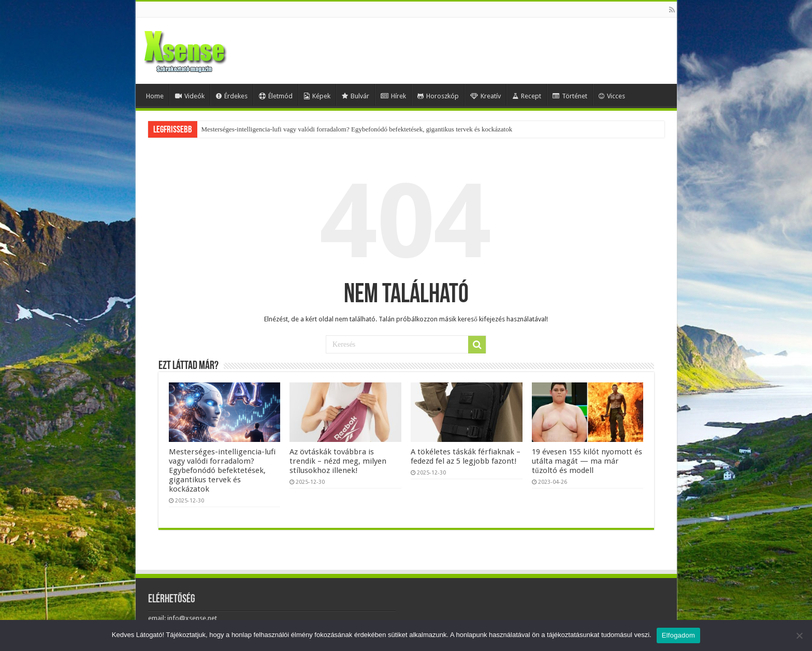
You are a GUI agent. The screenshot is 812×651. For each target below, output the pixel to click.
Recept (527, 96)
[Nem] (799, 635)
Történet (570, 96)
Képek (317, 96)
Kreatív (485, 96)
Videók (190, 96)
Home (155, 96)
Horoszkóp (438, 96)
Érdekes (232, 96)
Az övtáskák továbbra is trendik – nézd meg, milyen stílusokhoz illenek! (338, 461)
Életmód (276, 96)
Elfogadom (678, 635)
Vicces (612, 96)
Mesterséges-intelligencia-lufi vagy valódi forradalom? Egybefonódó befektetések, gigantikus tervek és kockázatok (357, 129)
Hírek (393, 96)
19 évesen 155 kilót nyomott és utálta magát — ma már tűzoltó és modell (587, 461)
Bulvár (356, 96)
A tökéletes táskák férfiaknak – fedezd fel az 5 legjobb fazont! (466, 456)
